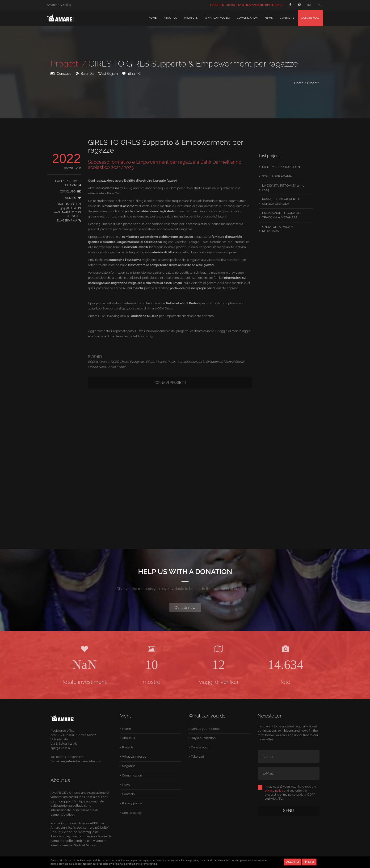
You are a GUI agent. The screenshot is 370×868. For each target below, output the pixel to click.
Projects (191, 18)
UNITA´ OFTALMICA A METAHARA (278, 229)
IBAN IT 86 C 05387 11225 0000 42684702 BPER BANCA (247, 5)
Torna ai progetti (170, 383)
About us (170, 18)
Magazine (129, 766)
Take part (198, 757)
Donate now (310, 18)
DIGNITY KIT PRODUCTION (281, 167)
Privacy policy (132, 803)
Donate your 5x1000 (205, 729)
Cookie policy (132, 813)
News (269, 18)
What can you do (217, 18)
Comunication (247, 18)
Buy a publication (203, 738)
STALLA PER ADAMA (277, 176)
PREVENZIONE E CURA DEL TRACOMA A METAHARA (282, 215)
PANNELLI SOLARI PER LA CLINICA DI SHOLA (281, 201)
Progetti (313, 83)
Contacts (287, 18)
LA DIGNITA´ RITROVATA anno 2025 (283, 188)
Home (153, 18)
